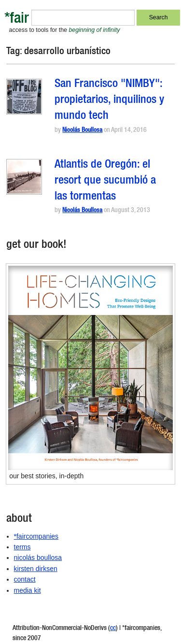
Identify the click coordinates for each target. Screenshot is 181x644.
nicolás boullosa (38, 558)
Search (159, 17)
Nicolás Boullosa (82, 131)
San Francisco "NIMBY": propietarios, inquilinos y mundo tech (109, 100)
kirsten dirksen (36, 569)
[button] (24, 97)
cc (113, 629)
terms (22, 547)
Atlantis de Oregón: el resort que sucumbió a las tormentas (105, 181)
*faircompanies (36, 536)
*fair (17, 20)
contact (25, 579)
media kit (28, 590)
